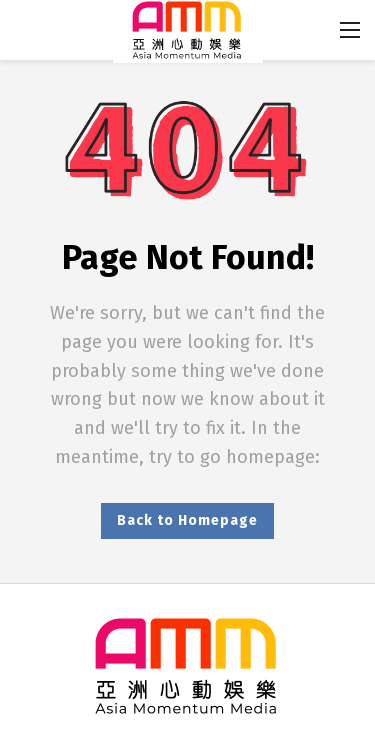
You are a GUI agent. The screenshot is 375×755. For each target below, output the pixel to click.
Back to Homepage (187, 520)
